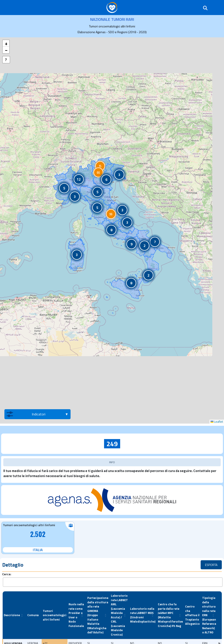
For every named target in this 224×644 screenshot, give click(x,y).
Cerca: (7, 574)
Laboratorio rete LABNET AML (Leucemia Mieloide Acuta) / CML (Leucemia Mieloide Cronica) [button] (119, 615)
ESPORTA (211, 565)
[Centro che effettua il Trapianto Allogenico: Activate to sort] (193, 615)
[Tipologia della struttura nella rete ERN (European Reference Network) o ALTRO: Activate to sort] (209, 615)
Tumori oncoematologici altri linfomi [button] (55, 615)
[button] (100, 166)
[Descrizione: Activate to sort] (14, 615)
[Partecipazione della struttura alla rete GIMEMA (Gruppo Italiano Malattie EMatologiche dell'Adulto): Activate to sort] (98, 615)
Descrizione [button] (12, 615)
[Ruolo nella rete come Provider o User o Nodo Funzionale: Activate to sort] (77, 615)
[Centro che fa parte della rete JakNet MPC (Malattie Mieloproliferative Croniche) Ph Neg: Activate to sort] (170, 615)
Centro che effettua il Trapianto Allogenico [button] (192, 615)
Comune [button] (33, 615)
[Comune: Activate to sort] (34, 615)
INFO (112, 462)
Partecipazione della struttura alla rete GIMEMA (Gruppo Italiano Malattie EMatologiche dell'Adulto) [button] (98, 615)
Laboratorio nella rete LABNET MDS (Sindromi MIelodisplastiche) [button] (143, 615)
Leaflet (217, 422)
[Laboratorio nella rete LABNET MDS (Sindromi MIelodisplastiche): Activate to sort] (143, 615)
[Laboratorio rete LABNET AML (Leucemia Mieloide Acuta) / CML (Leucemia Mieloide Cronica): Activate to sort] (119, 615)
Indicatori (26, 414)
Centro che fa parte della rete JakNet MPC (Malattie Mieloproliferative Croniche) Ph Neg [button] (170, 615)
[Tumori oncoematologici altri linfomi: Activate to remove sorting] (55, 615)
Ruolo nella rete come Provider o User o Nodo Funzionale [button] (76, 615)
